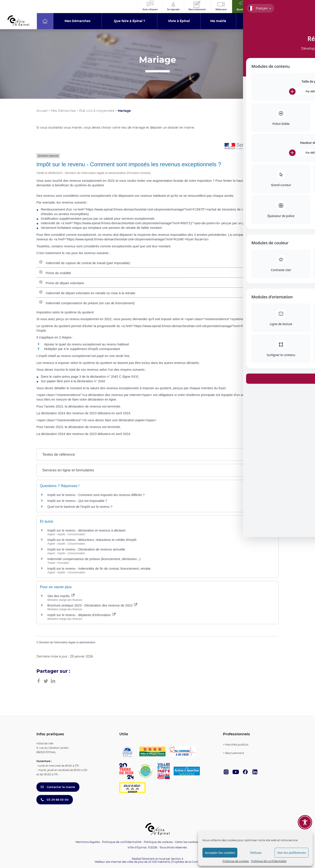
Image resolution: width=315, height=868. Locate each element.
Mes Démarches (63, 111)
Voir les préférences (292, 853)
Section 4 (177, 859)
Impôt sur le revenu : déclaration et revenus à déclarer (86, 530)
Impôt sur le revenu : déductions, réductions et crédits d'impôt (92, 540)
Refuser (256, 853)
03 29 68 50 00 (55, 800)
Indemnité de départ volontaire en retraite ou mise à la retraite (87, 293)
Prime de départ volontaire (61, 283)
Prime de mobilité (55, 273)
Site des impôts (61, 596)
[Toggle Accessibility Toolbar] (305, 821)
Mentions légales (88, 842)
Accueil (42, 111)
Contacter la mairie (58, 787)
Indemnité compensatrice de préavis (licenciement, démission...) (94, 559)
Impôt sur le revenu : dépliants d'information (81, 615)
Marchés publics (237, 744)
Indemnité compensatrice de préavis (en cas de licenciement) (87, 303)
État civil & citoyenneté (97, 111)
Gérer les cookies (187, 842)
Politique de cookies (236, 861)
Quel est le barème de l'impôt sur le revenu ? (80, 507)
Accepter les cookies (220, 853)
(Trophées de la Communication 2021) (196, 862)
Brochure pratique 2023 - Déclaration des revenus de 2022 (92, 605)
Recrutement (235, 753)
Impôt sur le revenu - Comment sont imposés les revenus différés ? (96, 495)
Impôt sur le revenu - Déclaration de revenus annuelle (86, 549)
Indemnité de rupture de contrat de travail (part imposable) (84, 263)
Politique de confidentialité (269, 861)
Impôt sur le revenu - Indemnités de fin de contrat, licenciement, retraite (99, 568)
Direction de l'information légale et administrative (67, 642)
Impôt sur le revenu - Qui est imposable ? (77, 501)
